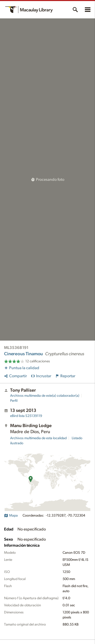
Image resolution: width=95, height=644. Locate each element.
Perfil (14, 401)
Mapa (11, 516)
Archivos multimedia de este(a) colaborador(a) (45, 396)
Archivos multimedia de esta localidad (38, 438)
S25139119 (26, 416)
